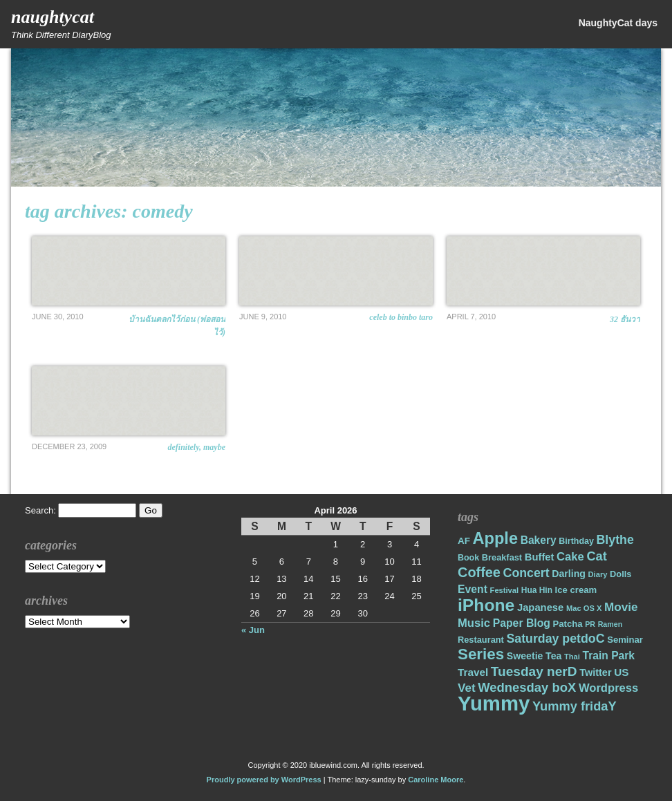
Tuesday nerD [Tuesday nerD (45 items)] (534, 671)
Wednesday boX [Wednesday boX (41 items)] (527, 687)
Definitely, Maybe (196, 447)
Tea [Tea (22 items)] (553, 656)
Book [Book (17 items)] (468, 558)
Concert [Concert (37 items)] (526, 573)
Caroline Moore (436, 780)
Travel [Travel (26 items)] (473, 672)
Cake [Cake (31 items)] (570, 557)
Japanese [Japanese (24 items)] (540, 607)
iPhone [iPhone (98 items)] (486, 605)
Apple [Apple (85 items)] (495, 538)
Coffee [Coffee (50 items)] (479, 572)
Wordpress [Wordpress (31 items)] (608, 688)
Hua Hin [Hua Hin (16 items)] (537, 590)
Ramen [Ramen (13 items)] (610, 624)
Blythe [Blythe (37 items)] (615, 540)
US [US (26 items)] (621, 672)
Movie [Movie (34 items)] (621, 607)
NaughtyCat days (618, 23)
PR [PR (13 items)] (590, 624)
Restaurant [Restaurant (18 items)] (481, 640)
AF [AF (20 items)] (464, 541)
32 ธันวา (625, 319)
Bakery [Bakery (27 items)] (539, 540)
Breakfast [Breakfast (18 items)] (502, 557)
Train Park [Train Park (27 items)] (609, 656)
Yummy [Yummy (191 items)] (494, 703)
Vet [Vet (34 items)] (467, 688)
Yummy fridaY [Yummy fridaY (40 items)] (575, 706)
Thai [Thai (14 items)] (572, 657)
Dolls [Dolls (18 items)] (620, 574)
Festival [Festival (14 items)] (505, 590)
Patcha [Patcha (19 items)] (568, 624)
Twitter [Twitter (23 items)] (595, 672)
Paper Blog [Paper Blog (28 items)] (522, 623)
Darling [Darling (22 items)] (569, 574)
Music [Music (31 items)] (474, 623)
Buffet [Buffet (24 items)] (540, 557)
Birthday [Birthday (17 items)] (576, 541)
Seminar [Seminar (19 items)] (625, 640)
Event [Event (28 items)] (473, 589)
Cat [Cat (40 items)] (596, 556)
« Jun (253, 630)
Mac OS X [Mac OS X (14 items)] (584, 608)
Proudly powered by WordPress (264, 780)
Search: (40, 510)
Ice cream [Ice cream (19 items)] (576, 590)
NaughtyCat (53, 17)
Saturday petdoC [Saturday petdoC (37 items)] (555, 639)
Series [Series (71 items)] (481, 654)
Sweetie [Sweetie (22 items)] (525, 656)
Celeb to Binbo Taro (401, 317)
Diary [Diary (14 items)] (598, 574)
